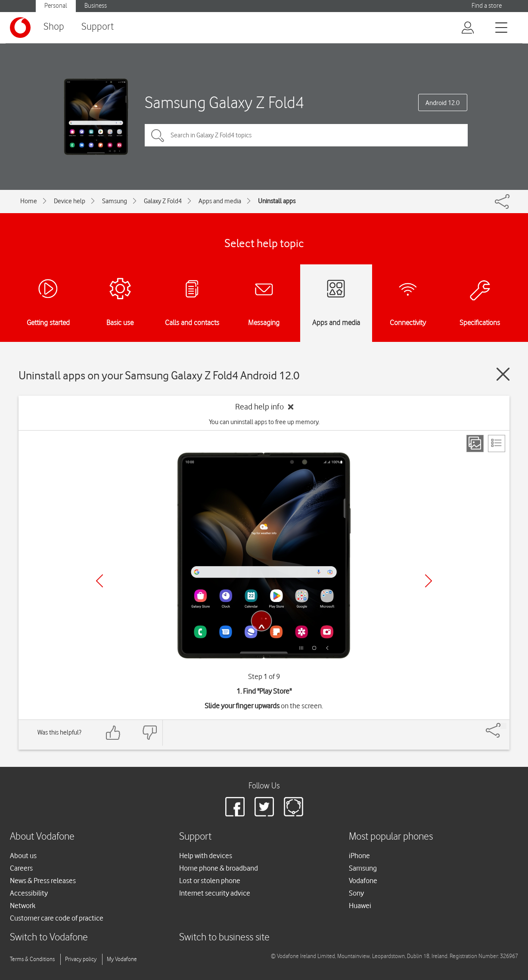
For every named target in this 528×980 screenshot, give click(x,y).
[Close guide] (503, 374)
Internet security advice (215, 893)
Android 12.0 (443, 103)
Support (98, 27)
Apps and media (220, 201)
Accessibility (29, 893)
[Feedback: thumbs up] (113, 733)
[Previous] (99, 581)
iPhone (359, 856)
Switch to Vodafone (49, 938)
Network (23, 906)
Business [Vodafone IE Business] (96, 6)
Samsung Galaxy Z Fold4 (224, 102)
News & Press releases (43, 881)
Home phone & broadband (219, 868)
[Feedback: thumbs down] (149, 733)
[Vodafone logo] (20, 28)
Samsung (115, 201)
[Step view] (475, 443)
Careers (21, 868)
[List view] (497, 443)
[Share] (503, 726)
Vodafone (363, 881)
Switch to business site (224, 938)
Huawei (360, 906)
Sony (356, 893)
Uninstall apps (277, 201)
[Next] (429, 581)
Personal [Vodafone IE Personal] (56, 6)
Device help (70, 201)
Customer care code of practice (57, 918)
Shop (54, 27)
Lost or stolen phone (210, 881)
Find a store (487, 6)
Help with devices (206, 856)
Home (29, 201)
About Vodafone (42, 837)
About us (23, 856)
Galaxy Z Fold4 (163, 201)
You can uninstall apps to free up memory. (264, 422)
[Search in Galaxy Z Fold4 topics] (306, 135)
